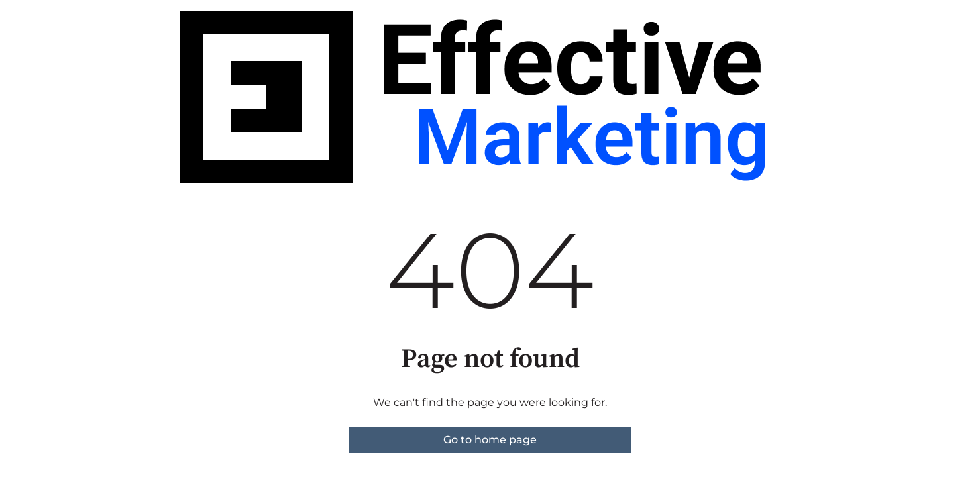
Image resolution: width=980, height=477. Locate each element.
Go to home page (490, 440)
